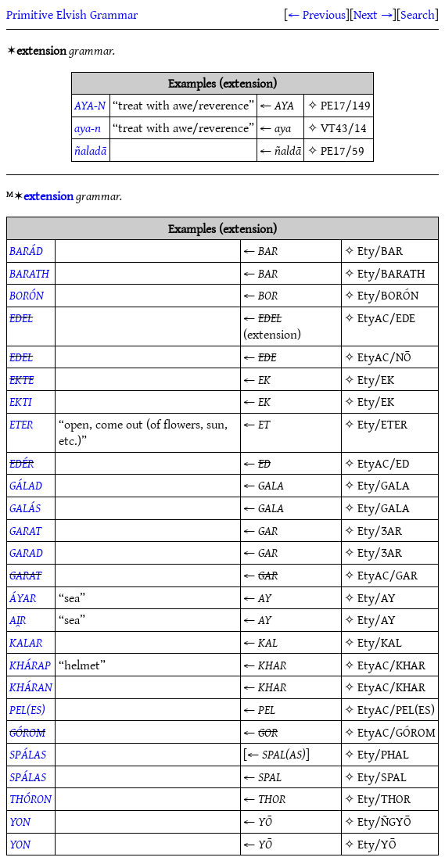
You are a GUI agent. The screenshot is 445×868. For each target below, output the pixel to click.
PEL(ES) (27, 709)
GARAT (25, 530)
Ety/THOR (384, 798)
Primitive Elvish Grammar (72, 14)
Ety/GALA (384, 485)
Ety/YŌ (377, 844)
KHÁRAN (31, 687)
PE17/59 (343, 150)
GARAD (26, 552)
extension (48, 195)
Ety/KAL (380, 642)
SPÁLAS (28, 754)
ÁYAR (23, 597)
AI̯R (18, 619)
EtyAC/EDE (386, 317)
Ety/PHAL (383, 754)
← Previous (317, 14)
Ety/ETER (382, 424)
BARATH (29, 273)
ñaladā (90, 150)
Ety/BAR (380, 250)
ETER (21, 424)
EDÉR (22, 463)
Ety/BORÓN (388, 295)
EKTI (20, 401)
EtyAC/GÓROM (397, 732)
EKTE (22, 379)
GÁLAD (26, 485)
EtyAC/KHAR (391, 665)
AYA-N (90, 105)
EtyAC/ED (383, 463)
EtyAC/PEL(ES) (396, 709)
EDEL (21, 317)
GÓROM (27, 732)
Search (418, 14)
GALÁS (25, 508)
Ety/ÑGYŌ (384, 821)
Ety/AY (377, 597)
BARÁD (26, 250)
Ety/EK (376, 379)
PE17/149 (346, 105)
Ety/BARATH (391, 273)
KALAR (26, 642)
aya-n (88, 127)
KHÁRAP (30, 665)
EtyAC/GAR (388, 575)
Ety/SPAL (382, 777)
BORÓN (27, 295)
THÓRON (31, 798)
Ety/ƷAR (380, 530)
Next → (373, 14)
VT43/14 (344, 127)
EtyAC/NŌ (384, 357)
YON (20, 821)
